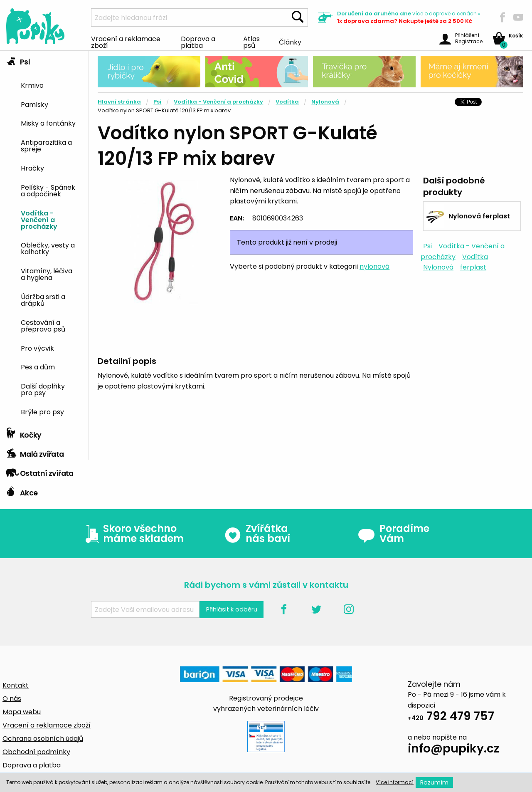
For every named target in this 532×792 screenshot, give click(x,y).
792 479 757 (451, 717)
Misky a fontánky (48, 123)
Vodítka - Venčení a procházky (39, 219)
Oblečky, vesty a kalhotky (48, 248)
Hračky (32, 168)
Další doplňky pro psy (43, 389)
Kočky (24, 433)
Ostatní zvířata (40, 471)
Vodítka (287, 102)
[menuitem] (52, 85)
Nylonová (325, 102)
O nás (12, 699)
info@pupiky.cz (453, 750)
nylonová (374, 266)
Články (290, 42)
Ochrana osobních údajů (43, 739)
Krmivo (32, 85)
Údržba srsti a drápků (43, 299)
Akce (22, 491)
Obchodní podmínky (36, 752)
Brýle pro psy (42, 411)
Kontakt (16, 685)
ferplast (473, 267)
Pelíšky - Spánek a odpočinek (48, 190)
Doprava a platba (198, 42)
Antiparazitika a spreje (46, 145)
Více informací (395, 782)
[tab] (44, 237)
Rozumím (434, 782)
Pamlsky (34, 104)
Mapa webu (22, 712)
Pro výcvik (37, 348)
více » (446, 14)
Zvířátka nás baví (257, 534)
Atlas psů (251, 42)
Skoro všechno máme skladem (133, 534)
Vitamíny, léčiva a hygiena (47, 274)
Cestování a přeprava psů (43, 325)
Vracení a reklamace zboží (126, 42)
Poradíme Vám (394, 534)
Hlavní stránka (119, 102)
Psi (18, 60)
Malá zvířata (35, 452)
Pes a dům (38, 366)
